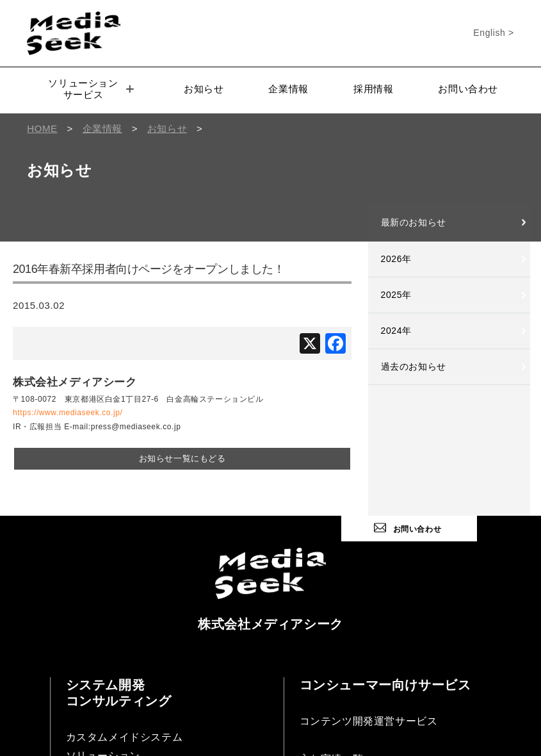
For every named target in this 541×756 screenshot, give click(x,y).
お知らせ (204, 89)
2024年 (396, 331)
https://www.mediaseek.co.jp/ (68, 413)
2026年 (396, 259)
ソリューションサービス (91, 89)
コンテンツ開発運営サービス (369, 721)
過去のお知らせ (414, 366)
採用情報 (373, 89)
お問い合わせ (468, 89)
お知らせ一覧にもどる (182, 458)
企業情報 (288, 89)
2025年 (396, 295)
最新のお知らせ (414, 222)
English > (493, 33)
